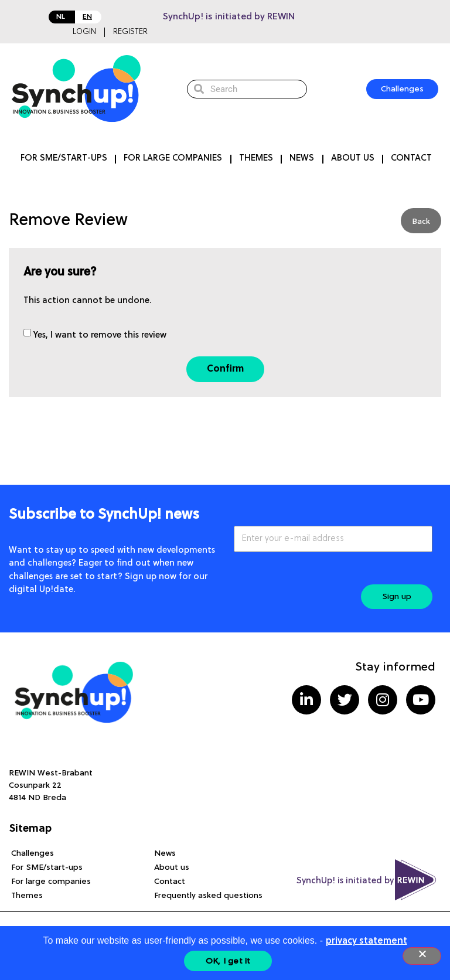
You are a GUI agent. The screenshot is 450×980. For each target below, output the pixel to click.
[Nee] (422, 956)
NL (61, 17)
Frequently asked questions (208, 896)
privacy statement (367, 941)
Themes (256, 159)
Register (130, 32)
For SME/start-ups (64, 159)
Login (84, 32)
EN (87, 17)
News (302, 159)
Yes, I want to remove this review (100, 336)
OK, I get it (228, 961)
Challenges (33, 853)
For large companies (173, 159)
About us (353, 159)
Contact (411, 159)
